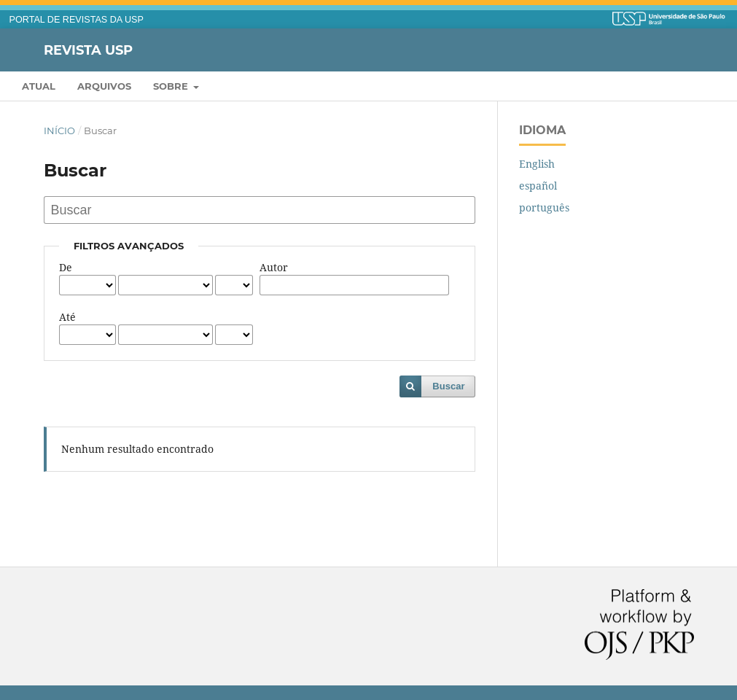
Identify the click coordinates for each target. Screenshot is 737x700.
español (538, 186)
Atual (39, 86)
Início (59, 131)
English (537, 164)
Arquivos (104, 86)
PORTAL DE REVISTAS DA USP (77, 20)
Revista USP (88, 50)
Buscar (448, 386)
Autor (274, 267)
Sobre (172, 86)
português (544, 207)
